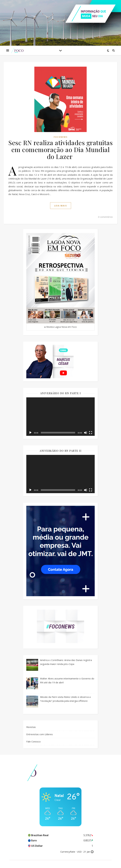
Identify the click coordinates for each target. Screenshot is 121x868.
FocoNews (61, 137)
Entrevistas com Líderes (40, 734)
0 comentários (105, 217)
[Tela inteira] (91, 433)
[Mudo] (86, 433)
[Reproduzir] (30, 433)
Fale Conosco (33, 741)
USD (79, 852)
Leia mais (61, 206)
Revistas (31, 727)
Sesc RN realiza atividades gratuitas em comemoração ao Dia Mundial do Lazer (60, 149)
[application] (60, 417)
